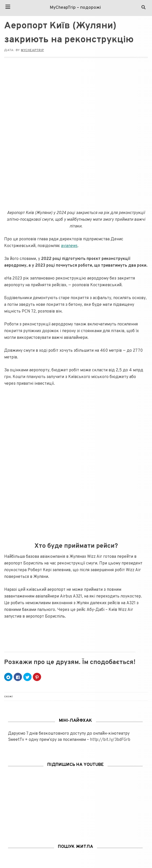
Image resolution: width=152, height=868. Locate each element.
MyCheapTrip (32, 50)
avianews (69, 246)
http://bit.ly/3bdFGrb (110, 740)
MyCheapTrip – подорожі (75, 8)
